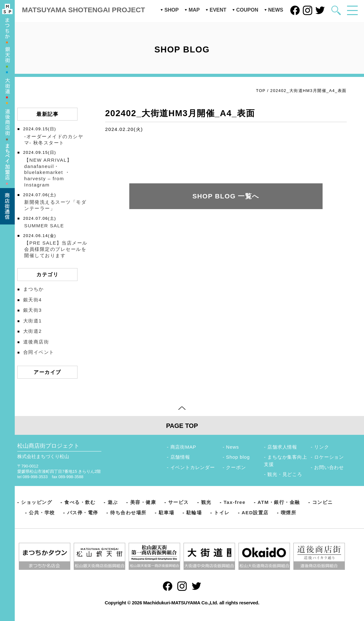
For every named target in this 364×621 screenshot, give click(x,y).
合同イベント (39, 352)
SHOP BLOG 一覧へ (226, 196)
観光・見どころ (285, 474)
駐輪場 (194, 513)
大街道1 (32, 321)
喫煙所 (289, 513)
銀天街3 (32, 310)
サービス (179, 502)
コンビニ (323, 502)
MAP (194, 10)
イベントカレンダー (193, 467)
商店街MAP (183, 447)
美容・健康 (143, 502)
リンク (321, 447)
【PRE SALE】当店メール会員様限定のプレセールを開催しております (56, 249)
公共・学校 (42, 513)
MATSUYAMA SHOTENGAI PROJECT (83, 10)
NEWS (276, 10)
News (232, 447)
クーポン (236, 467)
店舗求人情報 (282, 447)
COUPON (247, 10)
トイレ (222, 513)
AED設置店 (255, 513)
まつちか (34, 289)
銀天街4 (32, 300)
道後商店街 (36, 342)
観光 (206, 502)
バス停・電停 (83, 513)
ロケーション (329, 457)
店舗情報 (180, 457)
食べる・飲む (80, 502)
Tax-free (234, 502)
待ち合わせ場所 (128, 513)
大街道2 (32, 331)
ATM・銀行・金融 (279, 502)
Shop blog (238, 457)
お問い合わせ (329, 467)
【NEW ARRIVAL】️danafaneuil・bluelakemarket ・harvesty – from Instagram (48, 172)
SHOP (171, 10)
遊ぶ (113, 502)
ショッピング (37, 502)
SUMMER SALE (44, 226)
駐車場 (167, 513)
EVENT (218, 10)
